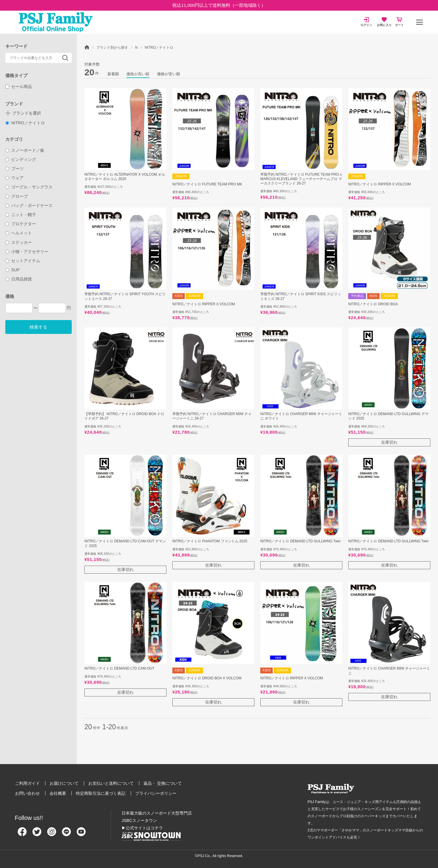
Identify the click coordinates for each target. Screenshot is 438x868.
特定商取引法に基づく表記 (101, 793)
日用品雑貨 (19, 279)
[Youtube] (81, 834)
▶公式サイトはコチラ (142, 828)
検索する (38, 327)
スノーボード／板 (25, 150)
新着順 (113, 74)
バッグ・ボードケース (29, 205)
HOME (87, 47)
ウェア (15, 178)
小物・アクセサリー (27, 252)
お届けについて (64, 783)
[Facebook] (22, 834)
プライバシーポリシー (156, 793)
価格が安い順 (169, 74)
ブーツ (15, 169)
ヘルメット (19, 233)
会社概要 (58, 793)
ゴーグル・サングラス (29, 187)
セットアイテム (23, 261)
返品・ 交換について (163, 783)
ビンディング (21, 159)
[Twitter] (37, 834)
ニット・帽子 (21, 215)
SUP (13, 270)
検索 (65, 58)
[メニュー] (419, 22)
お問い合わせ (27, 793)
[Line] (66, 834)
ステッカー (19, 242)
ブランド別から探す (112, 48)
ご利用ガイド (27, 783)
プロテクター (21, 224)
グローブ (17, 196)
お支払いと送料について (111, 783)
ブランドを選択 (27, 113)
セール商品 (19, 87)
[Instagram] (52, 834)
